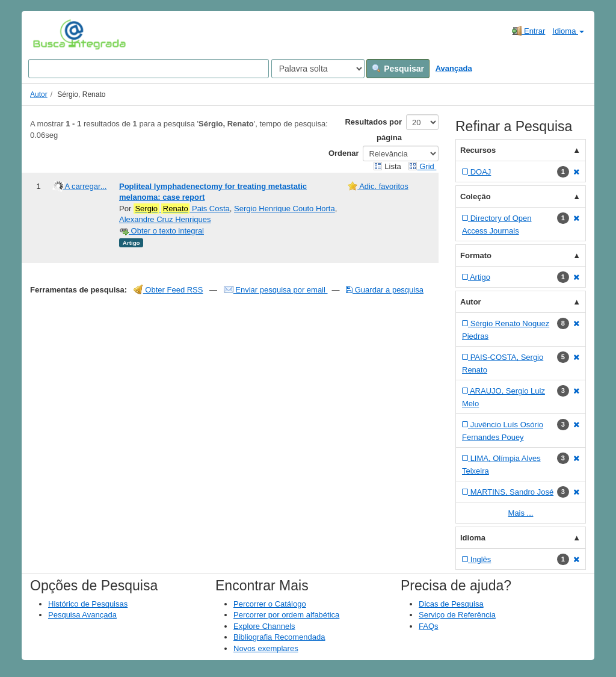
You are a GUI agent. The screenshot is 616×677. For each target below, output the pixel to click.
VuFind (51, 34)
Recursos (478, 150)
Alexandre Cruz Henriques (165, 219)
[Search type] (318, 69)
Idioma (568, 31)
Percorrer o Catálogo (270, 604)
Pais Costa (182, 209)
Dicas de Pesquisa (451, 604)
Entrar (528, 31)
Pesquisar (398, 69)
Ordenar (344, 153)
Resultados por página (373, 130)
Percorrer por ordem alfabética (286, 615)
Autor (39, 94)
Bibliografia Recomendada (279, 637)
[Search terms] (149, 69)
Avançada (454, 68)
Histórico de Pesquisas (88, 604)
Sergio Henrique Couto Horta (285, 209)
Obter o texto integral (162, 231)
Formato (476, 255)
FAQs (429, 626)
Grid (422, 166)
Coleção (476, 196)
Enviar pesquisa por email (276, 290)
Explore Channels (264, 626)
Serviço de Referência (457, 615)
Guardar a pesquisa (385, 290)
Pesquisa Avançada (82, 615)
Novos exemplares (266, 648)
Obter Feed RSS (168, 290)
